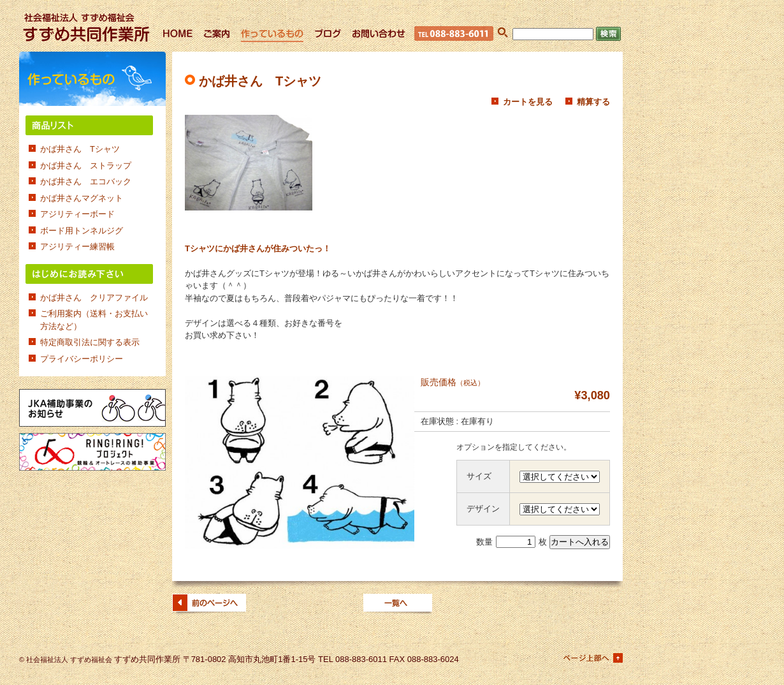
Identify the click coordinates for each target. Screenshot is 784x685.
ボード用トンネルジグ (82, 231)
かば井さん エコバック (86, 181)
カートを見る (528, 102)
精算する (593, 102)
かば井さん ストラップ (86, 166)
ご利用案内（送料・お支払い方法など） (94, 320)
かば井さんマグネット (82, 198)
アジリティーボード (77, 214)
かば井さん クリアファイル (94, 298)
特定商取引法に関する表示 (90, 342)
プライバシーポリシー (82, 359)
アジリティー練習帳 (77, 247)
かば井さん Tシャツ (80, 149)
